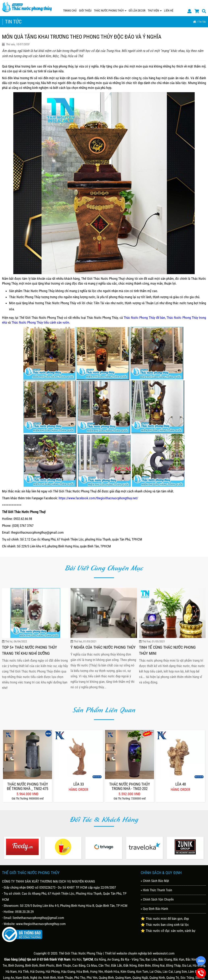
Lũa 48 (181, 784)
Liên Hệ (169, 11)
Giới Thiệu (85, 11)
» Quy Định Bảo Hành (154, 909)
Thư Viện (155, 11)
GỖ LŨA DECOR (137, 11)
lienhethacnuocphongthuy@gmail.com (38, 918)
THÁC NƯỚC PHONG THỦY (110, 11)
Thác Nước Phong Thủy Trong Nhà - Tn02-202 (130, 787)
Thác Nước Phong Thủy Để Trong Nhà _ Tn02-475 (28, 787)
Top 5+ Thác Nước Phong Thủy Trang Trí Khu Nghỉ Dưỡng (30, 650)
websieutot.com (164, 953)
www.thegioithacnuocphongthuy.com (41, 924)
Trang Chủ (70, 11)
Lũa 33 (79, 784)
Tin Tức (202, 22)
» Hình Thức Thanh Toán (156, 890)
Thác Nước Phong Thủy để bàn (144, 318)
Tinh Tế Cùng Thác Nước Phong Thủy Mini (167, 650)
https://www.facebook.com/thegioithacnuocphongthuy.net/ (98, 498)
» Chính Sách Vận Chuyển (157, 899)
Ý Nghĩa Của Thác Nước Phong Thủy (103, 647)
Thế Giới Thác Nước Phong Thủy (81, 953)
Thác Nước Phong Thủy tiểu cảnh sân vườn (40, 322)
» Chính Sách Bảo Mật (155, 881)
